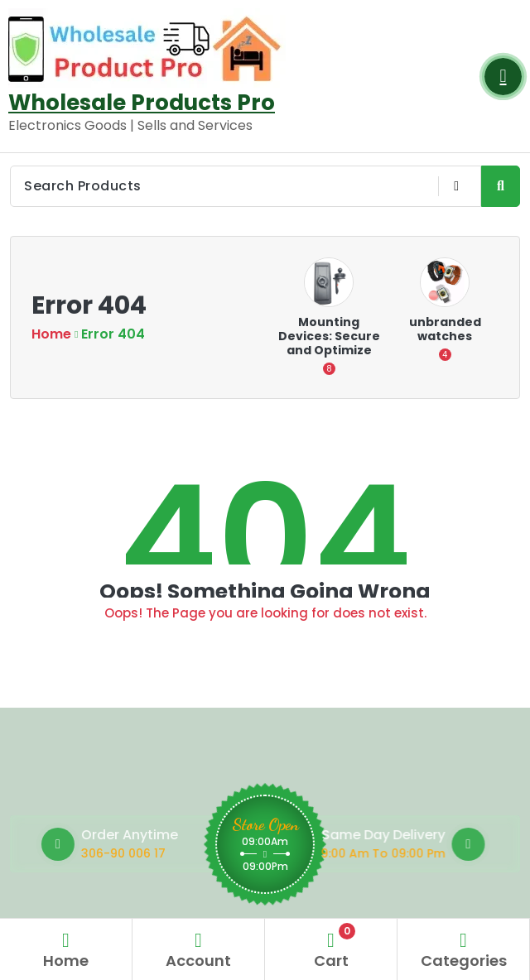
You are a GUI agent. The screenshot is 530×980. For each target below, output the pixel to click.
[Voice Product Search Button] (456, 186)
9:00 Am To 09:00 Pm (326, 853)
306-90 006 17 (171, 853)
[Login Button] (503, 77)
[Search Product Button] (501, 186)
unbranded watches (445, 329)
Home (51, 334)
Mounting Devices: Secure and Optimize (329, 336)
